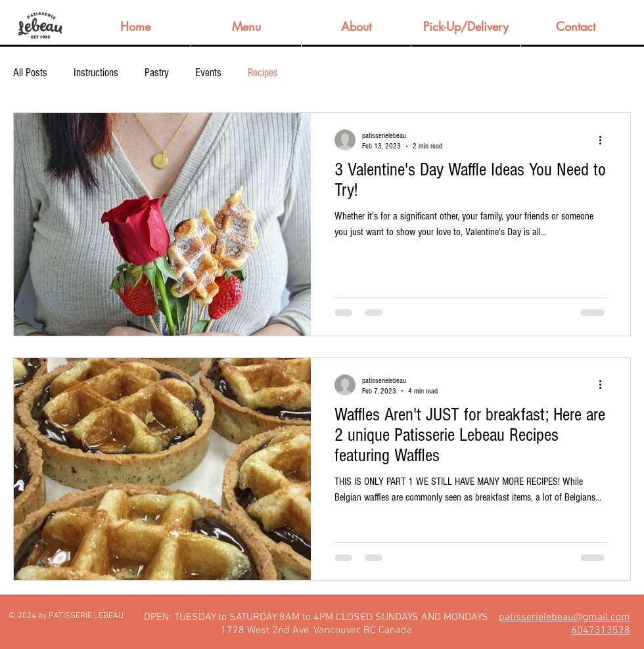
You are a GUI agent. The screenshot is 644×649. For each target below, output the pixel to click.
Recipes (263, 73)
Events (208, 73)
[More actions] (605, 140)
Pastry (157, 73)
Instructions (96, 73)
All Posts (30, 73)
